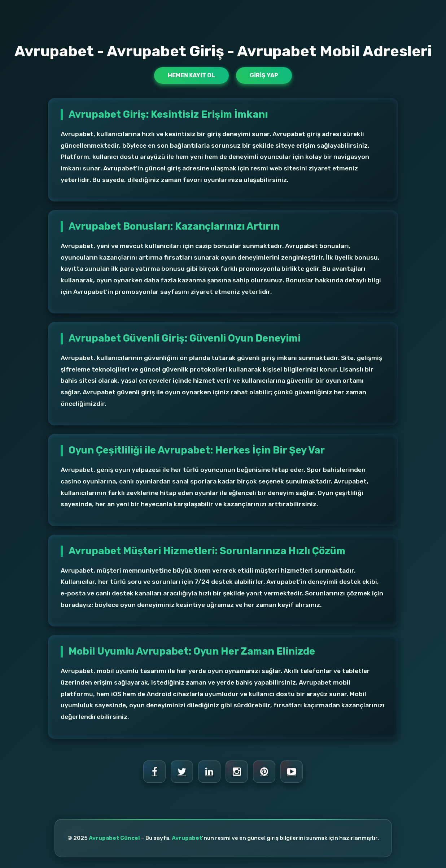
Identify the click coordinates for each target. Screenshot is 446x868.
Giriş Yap (264, 75)
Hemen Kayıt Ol (191, 75)
